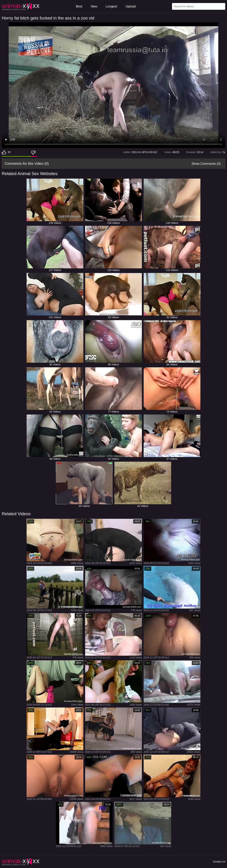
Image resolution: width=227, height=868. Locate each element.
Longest (111, 6)
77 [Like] (9, 152)
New (94, 6)
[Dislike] (34, 152)
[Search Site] (222, 6)
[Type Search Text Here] (199, 6)
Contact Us (219, 862)
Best (79, 6)
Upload (131, 6)
